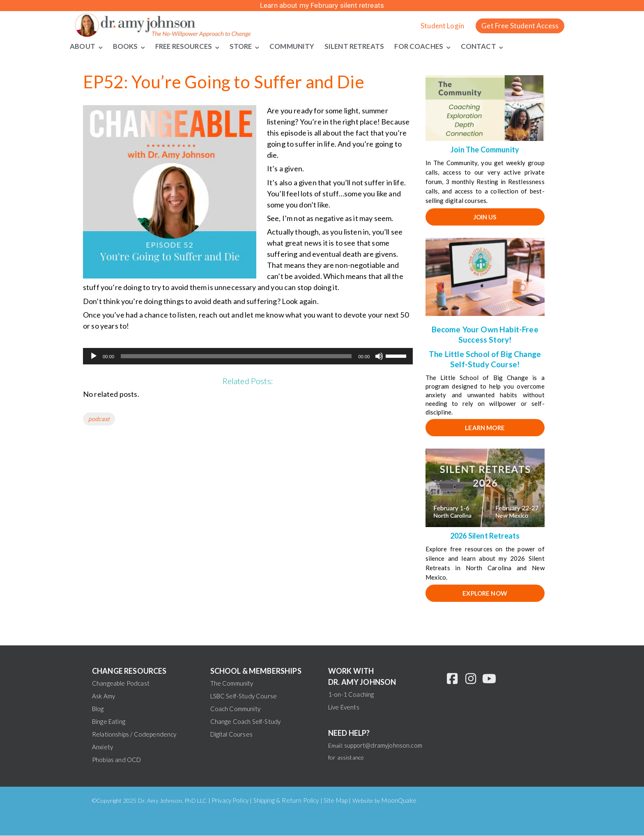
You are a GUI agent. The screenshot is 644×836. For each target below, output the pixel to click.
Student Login (442, 26)
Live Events (344, 707)
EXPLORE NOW (485, 594)
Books (125, 46)
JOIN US (485, 217)
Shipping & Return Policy (286, 801)
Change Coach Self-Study (246, 722)
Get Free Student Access (520, 26)
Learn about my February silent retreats (322, 5)
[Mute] (379, 357)
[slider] (236, 357)
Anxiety (102, 747)
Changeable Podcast (121, 684)
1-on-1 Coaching (351, 695)
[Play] (94, 357)
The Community (232, 684)
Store (244, 46)
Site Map (336, 801)
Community (296, 46)
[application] (248, 357)
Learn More (485, 428)
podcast (99, 419)
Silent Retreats (360, 46)
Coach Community (235, 709)
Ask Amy (103, 696)
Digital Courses (231, 735)
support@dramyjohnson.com (383, 746)
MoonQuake (399, 801)
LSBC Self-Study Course (244, 696)
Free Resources (185, 46)
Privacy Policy (230, 801)
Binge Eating (109, 722)
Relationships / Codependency (134, 735)
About (82, 46)
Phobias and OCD (116, 760)
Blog (98, 709)
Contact (488, 46)
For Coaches (428, 46)
